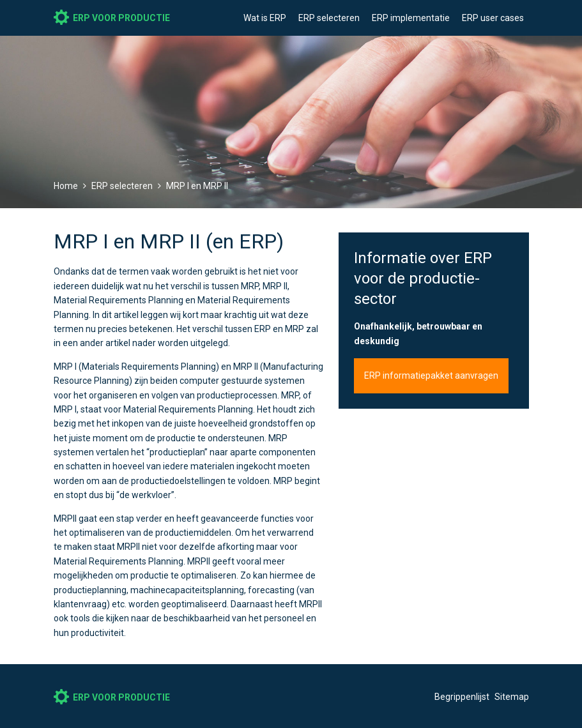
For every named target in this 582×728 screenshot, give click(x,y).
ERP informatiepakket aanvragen (431, 375)
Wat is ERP (265, 18)
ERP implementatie (411, 18)
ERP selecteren (329, 18)
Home (66, 186)
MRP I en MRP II (197, 186)
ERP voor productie (121, 18)
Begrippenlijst (462, 697)
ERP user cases (493, 18)
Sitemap (512, 697)
